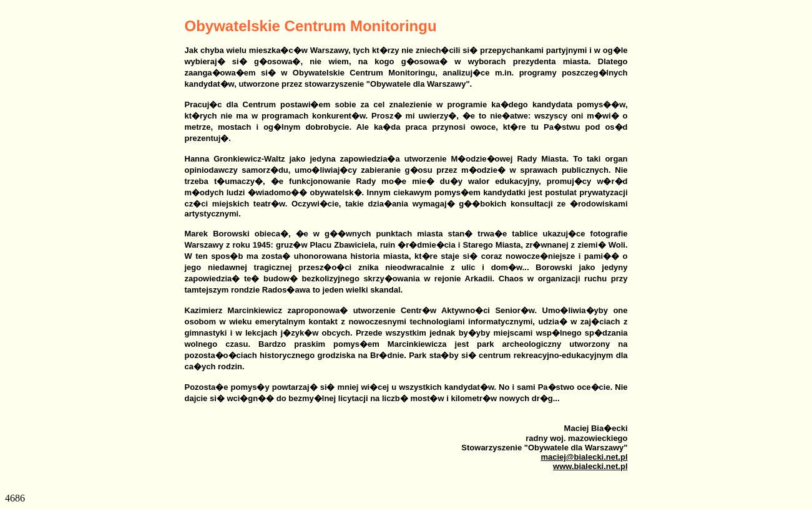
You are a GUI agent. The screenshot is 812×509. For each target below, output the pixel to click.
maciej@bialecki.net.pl (584, 457)
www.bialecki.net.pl (590, 466)
